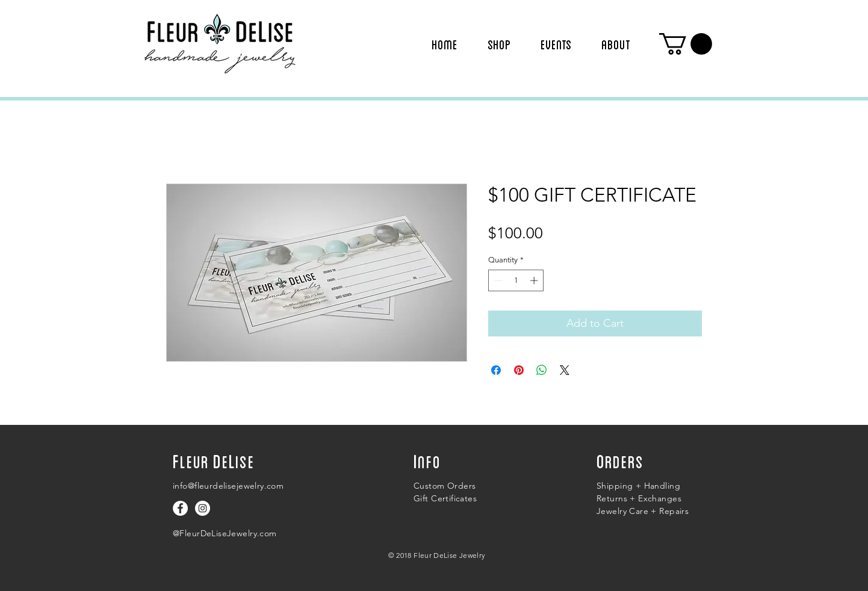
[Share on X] (565, 370)
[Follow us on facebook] (180, 508)
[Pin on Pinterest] (519, 370)
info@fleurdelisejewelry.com (228, 486)
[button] (686, 44)
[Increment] (535, 280)
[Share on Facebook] (496, 370)
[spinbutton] (516, 280)
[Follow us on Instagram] (203, 508)
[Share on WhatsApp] (542, 370)
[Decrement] (497, 280)
